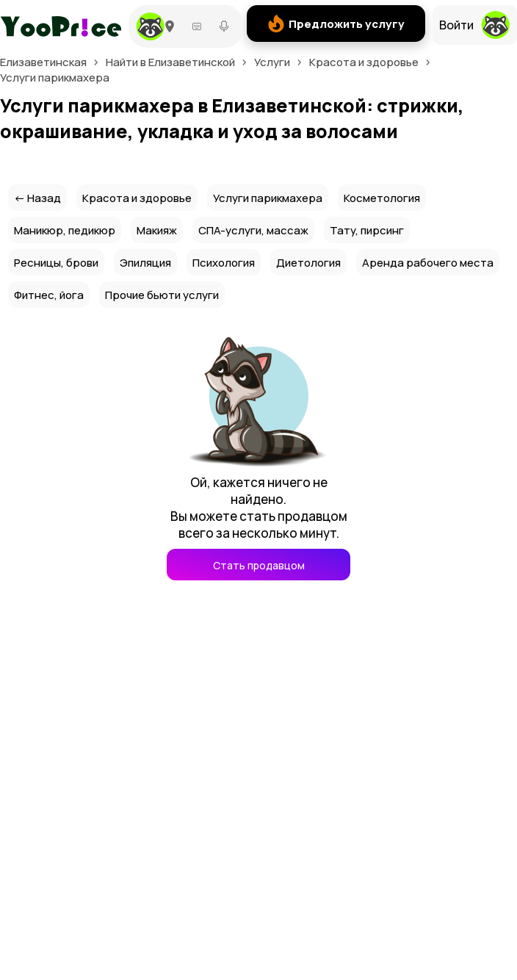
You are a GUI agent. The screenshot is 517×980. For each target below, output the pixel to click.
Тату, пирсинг (367, 230)
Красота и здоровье (137, 198)
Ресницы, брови (56, 263)
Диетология (308, 263)
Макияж (157, 230)
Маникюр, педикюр (65, 230)
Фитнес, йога (49, 295)
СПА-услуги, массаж (253, 230)
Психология (224, 263)
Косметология (382, 198)
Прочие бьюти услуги (162, 295)
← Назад (37, 198)
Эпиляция (145, 263)
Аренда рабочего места (428, 263)
